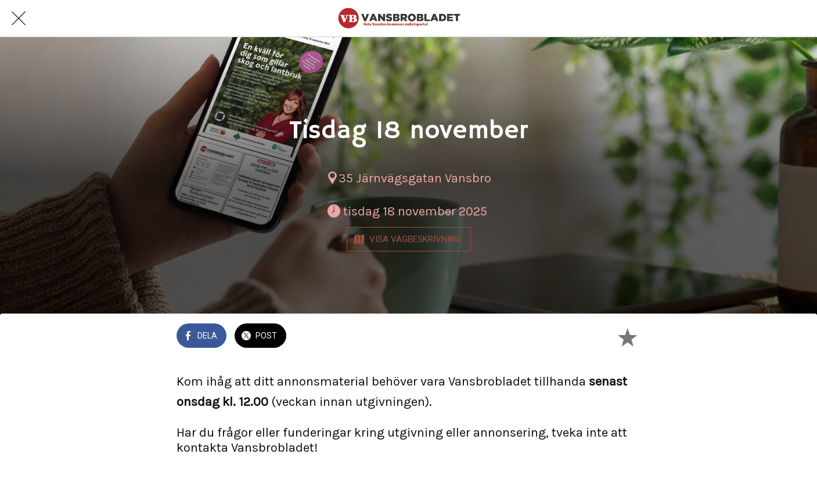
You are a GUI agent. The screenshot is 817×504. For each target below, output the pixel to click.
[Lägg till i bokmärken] (627, 337)
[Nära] (19, 19)
